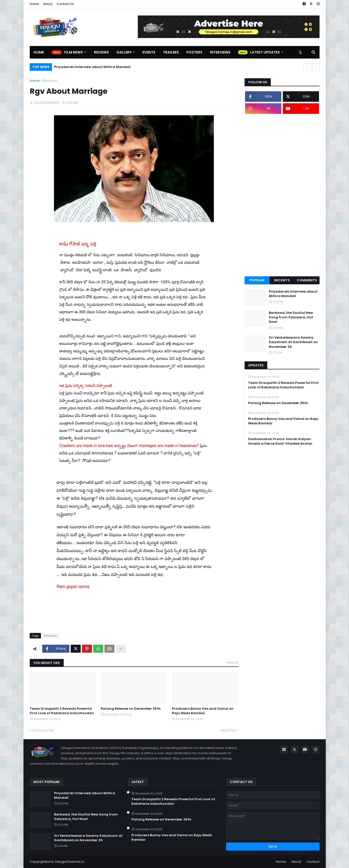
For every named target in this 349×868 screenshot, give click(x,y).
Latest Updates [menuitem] (265, 52)
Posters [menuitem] (194, 52)
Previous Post (43, 730)
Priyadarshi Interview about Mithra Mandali (92, 67)
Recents (282, 280)
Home (34, 4)
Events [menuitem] (149, 52)
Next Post (228, 730)
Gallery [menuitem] (124, 52)
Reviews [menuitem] (101, 52)
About (48, 4)
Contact (313, 862)
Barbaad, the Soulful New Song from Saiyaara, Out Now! (291, 317)
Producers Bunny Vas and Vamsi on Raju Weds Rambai (203, 711)
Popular (257, 280)
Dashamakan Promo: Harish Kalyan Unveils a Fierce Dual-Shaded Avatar (280, 441)
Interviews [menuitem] (220, 52)
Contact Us (65, 4)
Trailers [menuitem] (171, 52)
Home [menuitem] (39, 52)
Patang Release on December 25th (131, 709)
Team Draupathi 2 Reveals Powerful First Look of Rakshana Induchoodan (62, 711)
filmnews (50, 81)
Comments (307, 280)
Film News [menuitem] (74, 52)
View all (233, 663)
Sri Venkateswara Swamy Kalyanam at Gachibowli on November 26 (293, 342)
